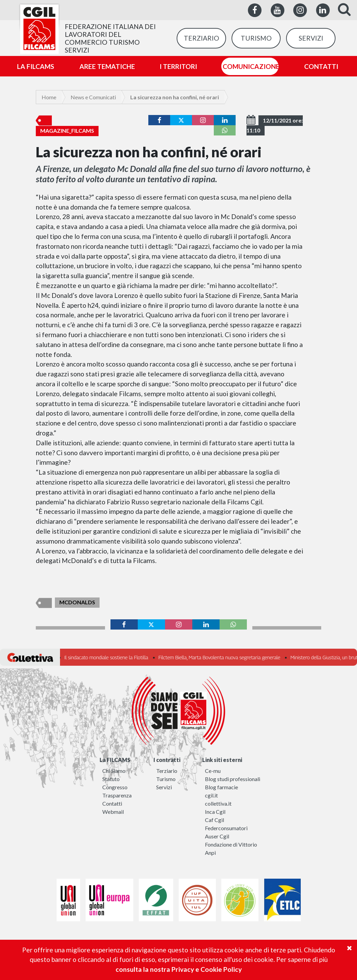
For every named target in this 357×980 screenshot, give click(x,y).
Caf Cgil (214, 820)
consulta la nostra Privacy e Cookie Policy (179, 969)
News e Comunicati (93, 97)
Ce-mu (213, 771)
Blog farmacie (221, 787)
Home (49, 97)
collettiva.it (218, 803)
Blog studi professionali (233, 779)
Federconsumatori (226, 828)
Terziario (167, 771)
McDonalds (77, 602)
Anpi (210, 853)
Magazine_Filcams (67, 131)
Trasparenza (117, 795)
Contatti (112, 803)
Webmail (113, 812)
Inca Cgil (215, 812)
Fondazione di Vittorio (231, 844)
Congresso (115, 787)
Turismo (166, 779)
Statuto (111, 779)
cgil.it (211, 795)
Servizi (164, 787)
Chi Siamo (114, 771)
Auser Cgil (217, 836)
